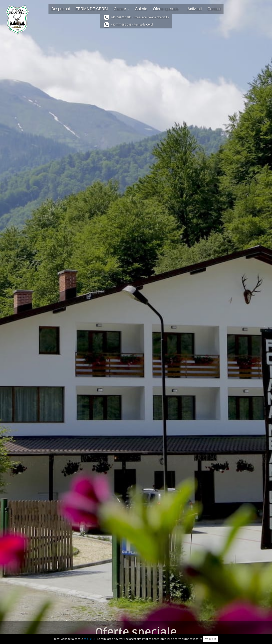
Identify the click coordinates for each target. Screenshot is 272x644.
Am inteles (210, 639)
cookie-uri (90, 639)
